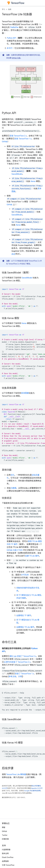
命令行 (10, 48)
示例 (20, 677)
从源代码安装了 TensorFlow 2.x (17, 662)
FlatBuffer (14, 27)
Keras (33, 181)
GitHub (5, 142)
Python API (11, 38)
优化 (12, 475)
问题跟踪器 (6, 850)
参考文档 (12, 677)
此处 (13, 254)
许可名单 (25, 575)
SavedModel (17, 174)
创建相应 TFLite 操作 (25, 627)
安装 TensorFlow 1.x (23, 139)
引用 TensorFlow (8, 865)
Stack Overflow (8, 857)
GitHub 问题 (16, 58)
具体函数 (25, 393)
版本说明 (5, 853)
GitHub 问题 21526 (15, 550)
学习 (3, 9)
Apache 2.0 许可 (37, 788)
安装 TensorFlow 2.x (18, 136)
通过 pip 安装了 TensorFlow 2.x (23, 656)
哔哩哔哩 (5, 839)
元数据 (13, 488)
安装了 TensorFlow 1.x (24, 674)
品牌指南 (5, 861)
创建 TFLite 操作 (32, 556)
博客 (4, 827)
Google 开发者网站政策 (32, 791)
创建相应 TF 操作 (24, 615)
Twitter (5, 835)
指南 (10, 9)
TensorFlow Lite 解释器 (16, 774)
